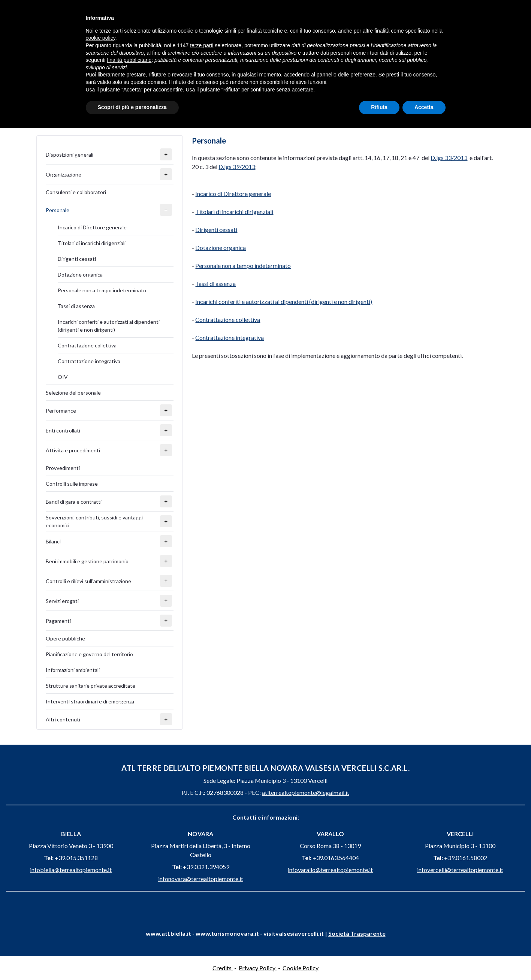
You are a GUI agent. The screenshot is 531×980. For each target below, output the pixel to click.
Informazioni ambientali (73, 670)
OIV (63, 377)
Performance (61, 411)
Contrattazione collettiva (87, 345)
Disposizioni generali (70, 155)
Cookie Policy (301, 968)
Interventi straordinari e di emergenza (90, 701)
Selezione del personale (73, 393)
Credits (223, 968)
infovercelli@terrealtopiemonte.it (460, 870)
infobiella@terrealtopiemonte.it (71, 870)
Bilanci (53, 541)
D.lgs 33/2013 (449, 158)
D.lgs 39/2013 (237, 167)
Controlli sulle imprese (72, 484)
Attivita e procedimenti (73, 450)
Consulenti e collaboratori (76, 192)
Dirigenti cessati (77, 259)
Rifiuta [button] (379, 107)
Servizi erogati (62, 601)
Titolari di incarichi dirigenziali (92, 243)
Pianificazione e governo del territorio (89, 654)
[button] (166, 154)
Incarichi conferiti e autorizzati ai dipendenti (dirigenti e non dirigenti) (109, 326)
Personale (58, 210)
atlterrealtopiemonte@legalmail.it (306, 792)
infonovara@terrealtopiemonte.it (201, 879)
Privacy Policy (258, 968)
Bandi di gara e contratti (74, 502)
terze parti (202, 45)
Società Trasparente (357, 933)
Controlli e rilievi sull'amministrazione (88, 581)
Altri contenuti (63, 719)
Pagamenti (58, 621)
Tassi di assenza (76, 306)
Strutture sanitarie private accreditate (90, 686)
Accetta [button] (424, 107)
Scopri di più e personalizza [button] (132, 107)
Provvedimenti (63, 468)
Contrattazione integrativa (89, 361)
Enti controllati (63, 430)
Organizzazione (64, 174)
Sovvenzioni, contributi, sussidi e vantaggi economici (94, 521)
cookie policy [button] (101, 38)
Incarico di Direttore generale (92, 227)
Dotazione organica (80, 275)
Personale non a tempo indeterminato (102, 290)
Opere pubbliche (65, 638)
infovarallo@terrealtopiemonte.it (330, 870)
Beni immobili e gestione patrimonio (87, 561)
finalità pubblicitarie (129, 60)
